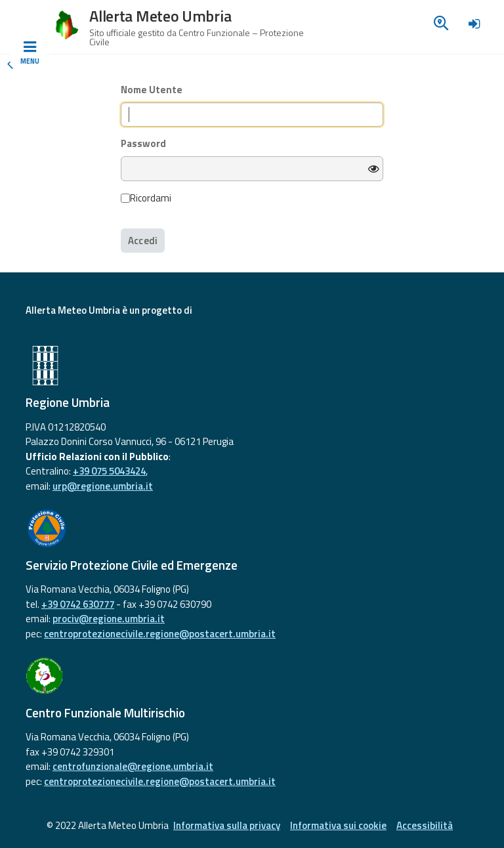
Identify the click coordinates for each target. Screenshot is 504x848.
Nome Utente (152, 90)
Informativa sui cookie (338, 825)
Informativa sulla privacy (227, 825)
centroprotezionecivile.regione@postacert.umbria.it (160, 634)
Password (143, 144)
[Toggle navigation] (30, 53)
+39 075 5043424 (109, 471)
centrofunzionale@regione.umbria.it (133, 766)
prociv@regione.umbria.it (109, 619)
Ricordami (146, 198)
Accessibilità (425, 825)
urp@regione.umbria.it (103, 486)
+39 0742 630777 (78, 604)
